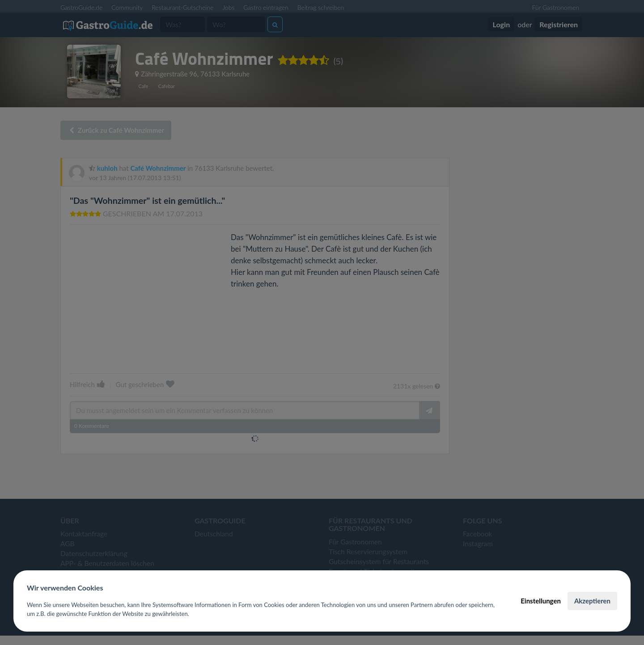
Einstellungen (541, 601)
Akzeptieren (592, 601)
